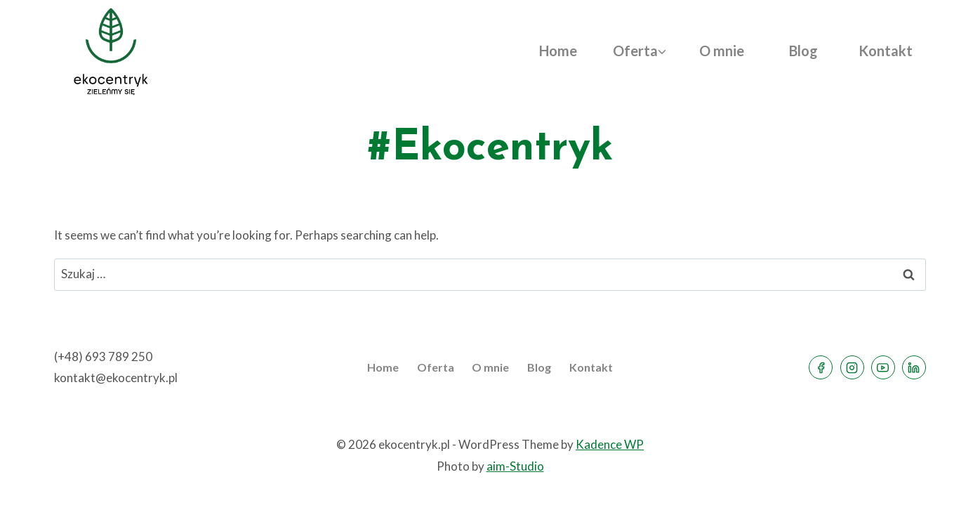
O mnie (722, 51)
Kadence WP (610, 444)
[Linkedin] (914, 367)
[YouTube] (883, 367)
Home (558, 51)
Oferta (436, 367)
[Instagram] (852, 367)
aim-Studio (515, 466)
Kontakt (886, 51)
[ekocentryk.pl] (111, 51)
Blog (803, 51)
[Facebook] (821, 367)
